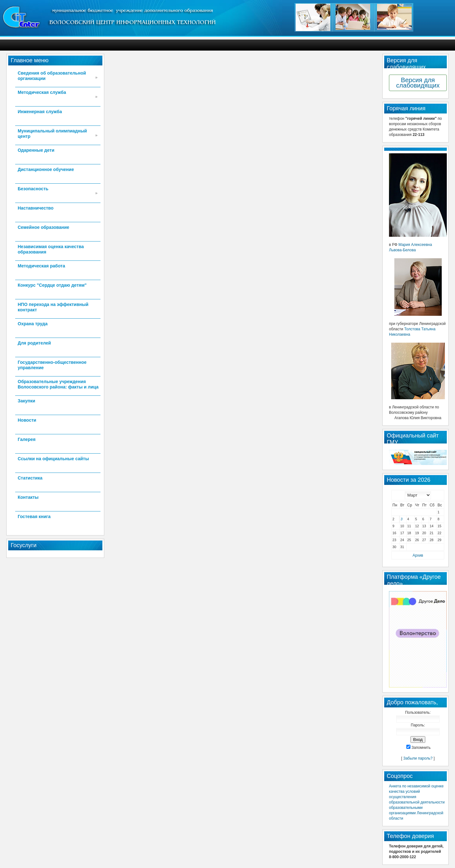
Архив (418, 555)
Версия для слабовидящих (418, 83)
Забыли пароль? (418, 758)
